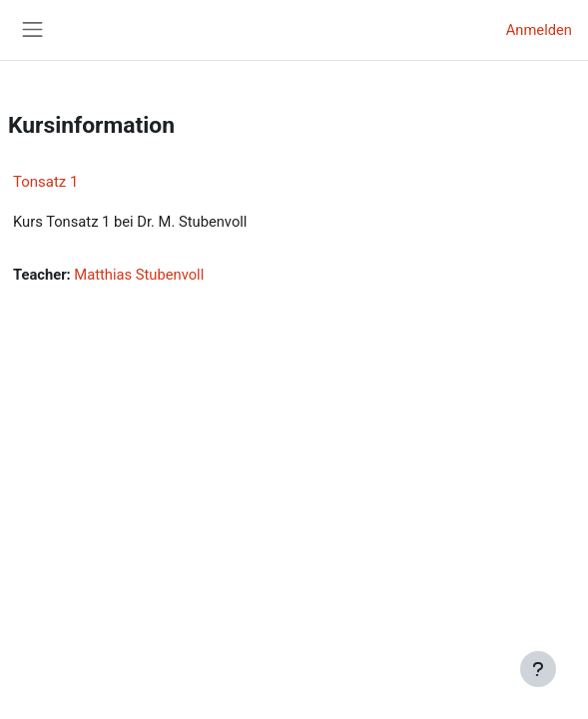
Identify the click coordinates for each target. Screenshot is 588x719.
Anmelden (539, 30)
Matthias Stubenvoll (139, 275)
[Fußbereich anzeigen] (538, 669)
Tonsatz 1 (45, 182)
